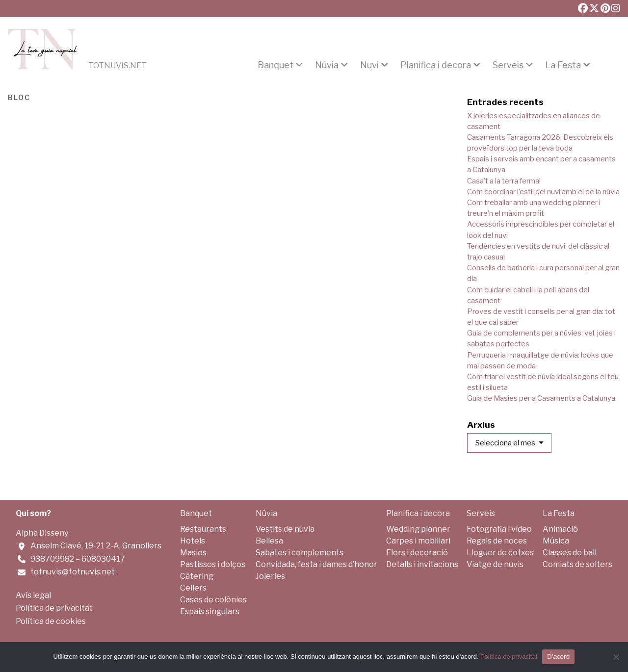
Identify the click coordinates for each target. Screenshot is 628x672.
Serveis (508, 65)
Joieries (270, 576)
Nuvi (369, 65)
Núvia (327, 65)
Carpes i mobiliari (418, 541)
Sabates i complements (300, 553)
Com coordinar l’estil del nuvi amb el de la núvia (543, 192)
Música (556, 541)
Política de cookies (51, 621)
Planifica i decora (436, 65)
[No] (616, 657)
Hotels (193, 541)
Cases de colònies (213, 600)
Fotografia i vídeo (499, 529)
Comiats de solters (577, 564)
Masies (193, 553)
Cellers (193, 588)
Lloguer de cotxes (500, 553)
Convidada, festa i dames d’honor (316, 564)
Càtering (197, 576)
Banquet (275, 65)
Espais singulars (210, 611)
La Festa (563, 65)
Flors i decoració (417, 553)
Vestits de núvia (285, 529)
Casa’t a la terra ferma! (504, 181)
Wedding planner (418, 529)
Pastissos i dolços (213, 564)
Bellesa (269, 541)
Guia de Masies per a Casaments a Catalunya (541, 398)
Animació (560, 529)
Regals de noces (497, 541)
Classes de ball (570, 553)
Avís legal (33, 595)
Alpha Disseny (42, 533)
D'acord (558, 657)
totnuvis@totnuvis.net (73, 572)
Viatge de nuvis (495, 564)
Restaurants (203, 529)
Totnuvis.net (118, 66)
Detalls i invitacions (422, 564)
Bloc (19, 97)
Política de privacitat (54, 608)
